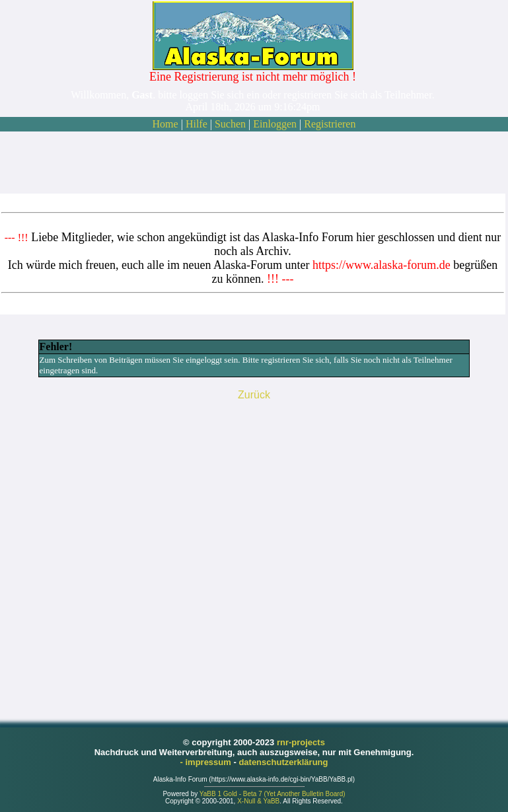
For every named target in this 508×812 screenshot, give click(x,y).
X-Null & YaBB (258, 801)
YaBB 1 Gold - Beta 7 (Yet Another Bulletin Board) (272, 794)
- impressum (207, 762)
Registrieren (330, 124)
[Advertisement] (253, 163)
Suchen (230, 124)
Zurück (254, 395)
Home (165, 124)
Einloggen (275, 124)
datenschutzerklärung (283, 762)
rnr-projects (301, 742)
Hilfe (197, 124)
